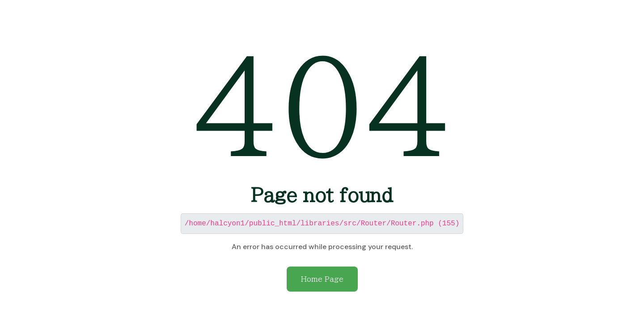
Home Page (322, 279)
